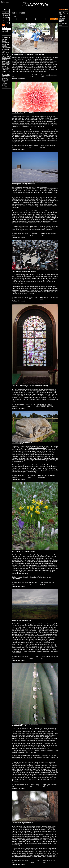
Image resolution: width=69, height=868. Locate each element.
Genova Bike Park (19, 271)
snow (51, 233)
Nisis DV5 (5, 66)
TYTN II (4, 87)
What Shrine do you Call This (23, 54)
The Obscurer (62, 16)
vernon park (46, 406)
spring (46, 582)
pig (43, 475)
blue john (43, 405)
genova (47, 297)
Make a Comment (18, 79)
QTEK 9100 (6, 75)
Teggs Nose (16, 620)
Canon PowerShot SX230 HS (5, 42)
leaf (55, 785)
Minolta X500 (6, 58)
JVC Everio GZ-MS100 (5, 54)
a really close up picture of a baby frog (44, 769)
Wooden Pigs (17, 443)
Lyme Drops (16, 725)
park (43, 77)
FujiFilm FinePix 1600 (6, 47)
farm (54, 475)
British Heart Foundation (38, 448)
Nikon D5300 (6, 63)
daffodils (43, 584)
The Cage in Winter (19, 184)
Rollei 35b (5, 77)
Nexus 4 (4, 59)
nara (47, 75)
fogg (54, 582)
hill (42, 658)
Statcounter (5, 2)
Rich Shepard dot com (63, 23)
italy (51, 297)
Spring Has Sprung (19, 552)
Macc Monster (33, 627)
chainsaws (42, 477)
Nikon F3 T (5, 65)
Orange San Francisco (6, 69)
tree (54, 860)
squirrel (50, 860)
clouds (48, 657)
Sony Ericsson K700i (5, 83)
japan (51, 75)
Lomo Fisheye (6, 56)
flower (54, 146)
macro (42, 147)
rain (44, 786)
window (49, 405)
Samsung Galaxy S (5, 79)
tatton (47, 146)
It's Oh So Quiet (18, 113)
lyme (43, 235)
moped (55, 297)
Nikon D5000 (6, 61)
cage (47, 233)
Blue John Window (19, 386)
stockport (39, 406)
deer (55, 75)
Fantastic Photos (62, 19)
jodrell (56, 657)
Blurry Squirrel (17, 823)
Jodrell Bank (23, 646)
